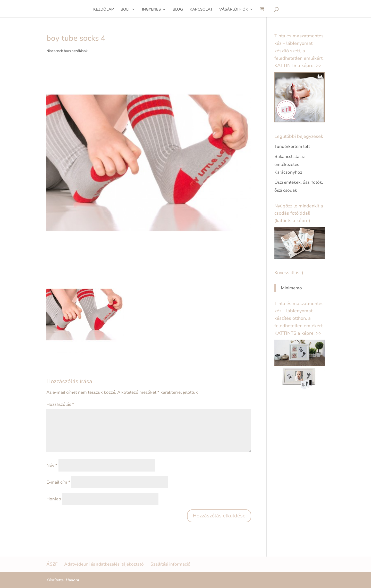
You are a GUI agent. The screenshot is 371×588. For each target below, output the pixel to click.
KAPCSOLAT (201, 10)
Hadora (72, 580)
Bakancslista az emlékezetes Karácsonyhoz (290, 164)
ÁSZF (52, 564)
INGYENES (151, 10)
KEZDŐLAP (104, 10)
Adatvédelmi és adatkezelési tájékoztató (104, 564)
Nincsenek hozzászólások (67, 51)
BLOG (178, 10)
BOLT (125, 10)
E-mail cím (58, 482)
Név (52, 465)
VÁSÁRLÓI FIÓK (234, 10)
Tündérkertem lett (292, 146)
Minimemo (291, 288)
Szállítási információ (170, 564)
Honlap (54, 499)
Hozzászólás (60, 404)
